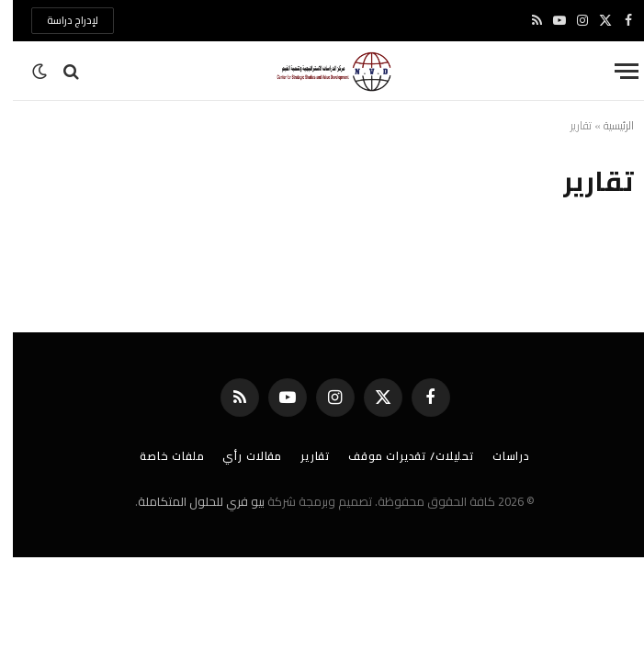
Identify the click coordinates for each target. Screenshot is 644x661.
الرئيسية (606, 125)
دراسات (498, 456)
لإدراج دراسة (60, 20)
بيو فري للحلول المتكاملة (188, 501)
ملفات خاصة (159, 456)
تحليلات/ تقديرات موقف (398, 456)
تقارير (302, 456)
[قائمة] (614, 71)
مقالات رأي (239, 456)
